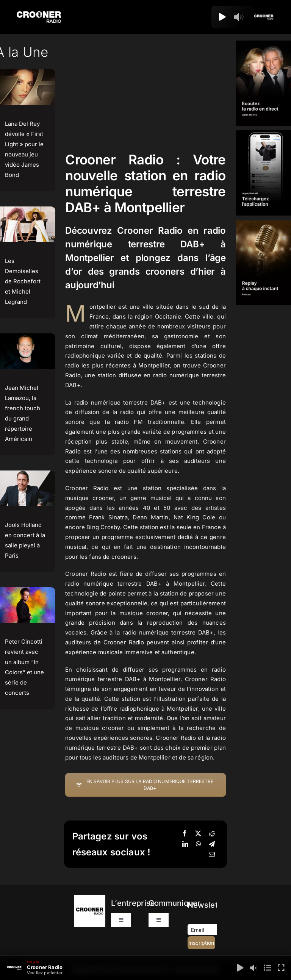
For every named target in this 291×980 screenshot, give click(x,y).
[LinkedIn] (185, 844)
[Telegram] (212, 844)
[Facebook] (185, 834)
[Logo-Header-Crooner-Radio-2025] (39, 14)
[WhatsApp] (199, 844)
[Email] (212, 855)
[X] (198, 834)
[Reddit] (212, 834)
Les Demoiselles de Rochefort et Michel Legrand (23, 281)
